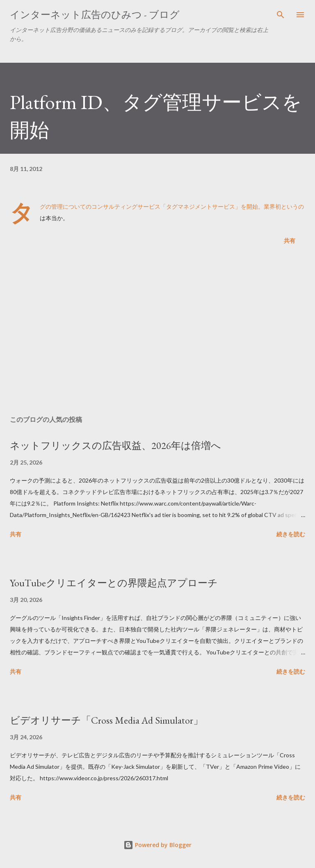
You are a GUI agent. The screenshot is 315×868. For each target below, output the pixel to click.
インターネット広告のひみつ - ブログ (95, 15)
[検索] (281, 15)
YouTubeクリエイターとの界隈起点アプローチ (114, 583)
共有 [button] (290, 240)
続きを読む (291, 534)
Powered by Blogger (157, 845)
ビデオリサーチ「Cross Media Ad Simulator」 (106, 720)
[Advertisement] (157, 332)
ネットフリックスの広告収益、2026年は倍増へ (115, 445)
